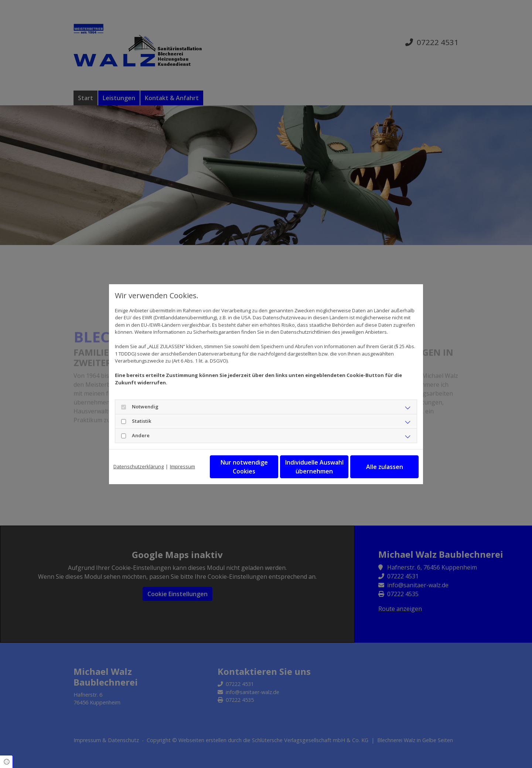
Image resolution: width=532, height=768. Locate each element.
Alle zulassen (385, 467)
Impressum (183, 466)
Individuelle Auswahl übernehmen (314, 467)
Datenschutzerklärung (139, 466)
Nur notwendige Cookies (244, 467)
